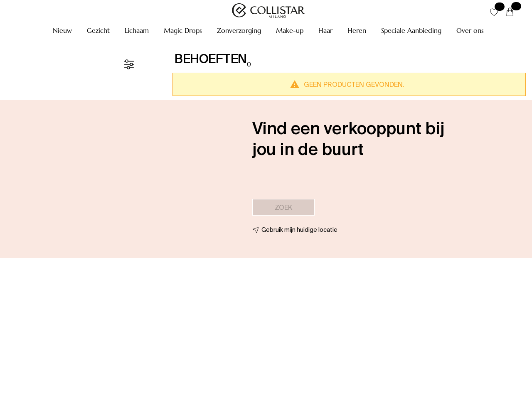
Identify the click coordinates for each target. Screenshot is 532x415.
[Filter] (129, 64)
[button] (62, 30)
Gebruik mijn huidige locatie (299, 230)
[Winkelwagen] (510, 12)
